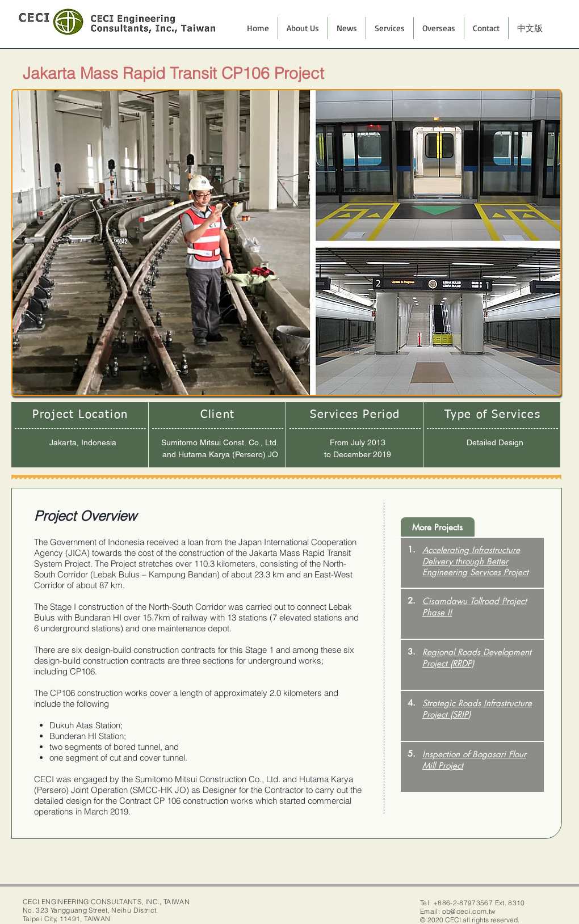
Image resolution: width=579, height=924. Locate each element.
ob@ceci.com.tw (469, 911)
